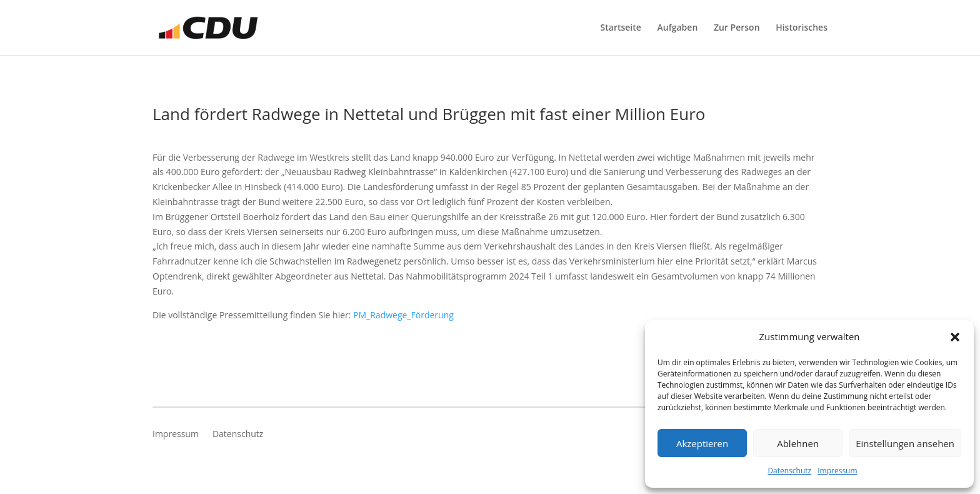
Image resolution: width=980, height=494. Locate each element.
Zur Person (737, 28)
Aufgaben (678, 28)
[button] (955, 337)
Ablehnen (798, 443)
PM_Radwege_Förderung (403, 315)
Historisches (802, 28)
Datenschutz (789, 471)
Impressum (837, 471)
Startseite (621, 28)
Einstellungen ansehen (905, 443)
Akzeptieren (702, 443)
